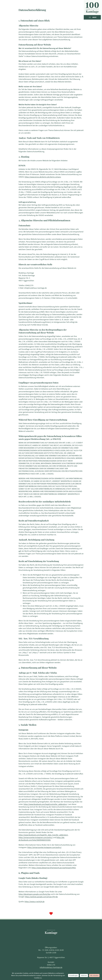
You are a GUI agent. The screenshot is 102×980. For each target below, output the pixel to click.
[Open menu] (90, 17)
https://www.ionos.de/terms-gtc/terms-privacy (43, 177)
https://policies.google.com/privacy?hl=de (41, 897)
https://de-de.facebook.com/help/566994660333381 (42, 839)
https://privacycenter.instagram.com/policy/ (36, 838)
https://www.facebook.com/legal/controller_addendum (45, 804)
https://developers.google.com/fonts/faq (34, 894)
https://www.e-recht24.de (34, 902)
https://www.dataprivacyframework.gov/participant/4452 (54, 868)
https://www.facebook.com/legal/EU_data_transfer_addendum (43, 835)
